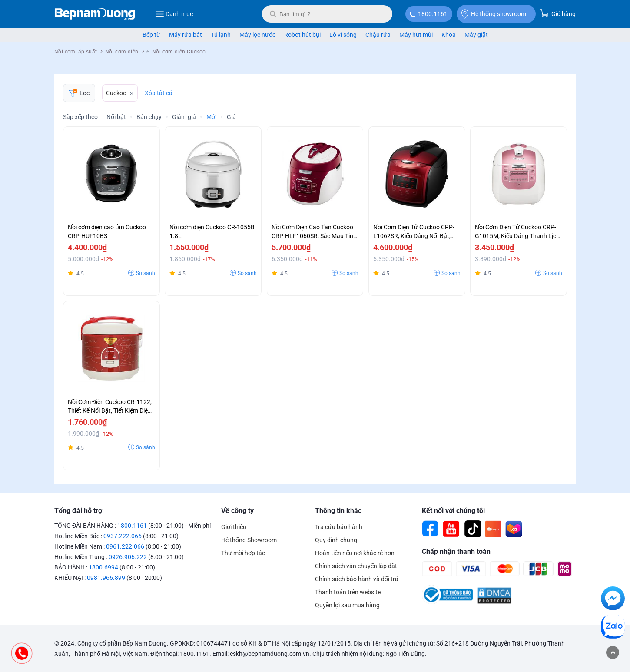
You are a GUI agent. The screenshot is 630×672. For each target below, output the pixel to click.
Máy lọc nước (257, 35)
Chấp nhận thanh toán (456, 551)
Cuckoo (116, 93)
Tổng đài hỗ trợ (78, 511)
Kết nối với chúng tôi (453, 511)
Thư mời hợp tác (243, 553)
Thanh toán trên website (348, 592)
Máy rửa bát (186, 35)
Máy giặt (476, 35)
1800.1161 (433, 14)
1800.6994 (103, 567)
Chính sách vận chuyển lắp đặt (356, 566)
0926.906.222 (128, 557)
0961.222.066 (125, 546)
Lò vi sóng (343, 35)
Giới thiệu (234, 527)
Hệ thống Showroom (249, 540)
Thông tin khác (338, 511)
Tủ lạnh (221, 35)
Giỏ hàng (558, 13)
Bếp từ (151, 35)
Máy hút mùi (416, 35)
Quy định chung (336, 540)
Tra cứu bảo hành (339, 527)
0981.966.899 (106, 578)
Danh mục (174, 14)
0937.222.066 (123, 536)
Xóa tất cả (159, 93)
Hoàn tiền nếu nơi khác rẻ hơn (355, 553)
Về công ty (237, 511)
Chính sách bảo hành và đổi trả (357, 579)
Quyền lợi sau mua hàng (347, 605)
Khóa (449, 35)
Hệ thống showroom (494, 14)
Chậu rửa (378, 35)
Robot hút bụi (302, 35)
